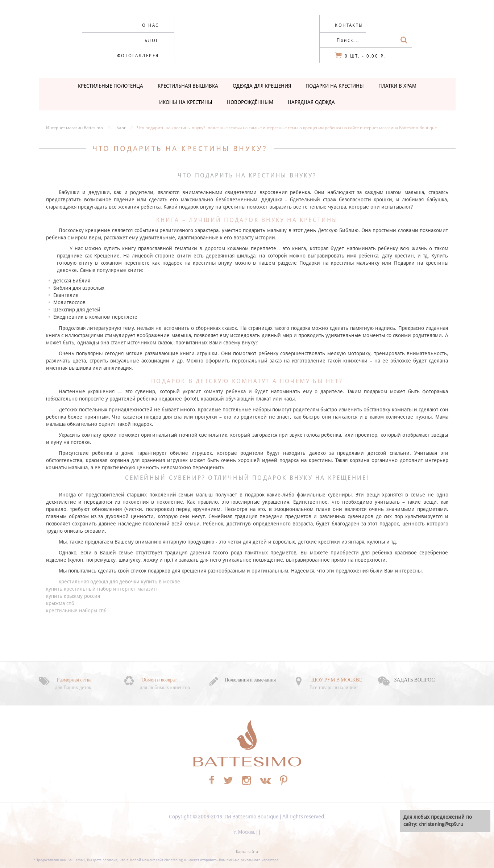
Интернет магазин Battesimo (74, 128)
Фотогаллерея (138, 56)
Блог (152, 41)
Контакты (349, 25)
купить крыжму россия (73, 596)
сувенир (185, 478)
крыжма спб (60, 603)
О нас (150, 25)
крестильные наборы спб (76, 611)
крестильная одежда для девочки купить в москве (119, 582)
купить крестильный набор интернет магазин (101, 589)
